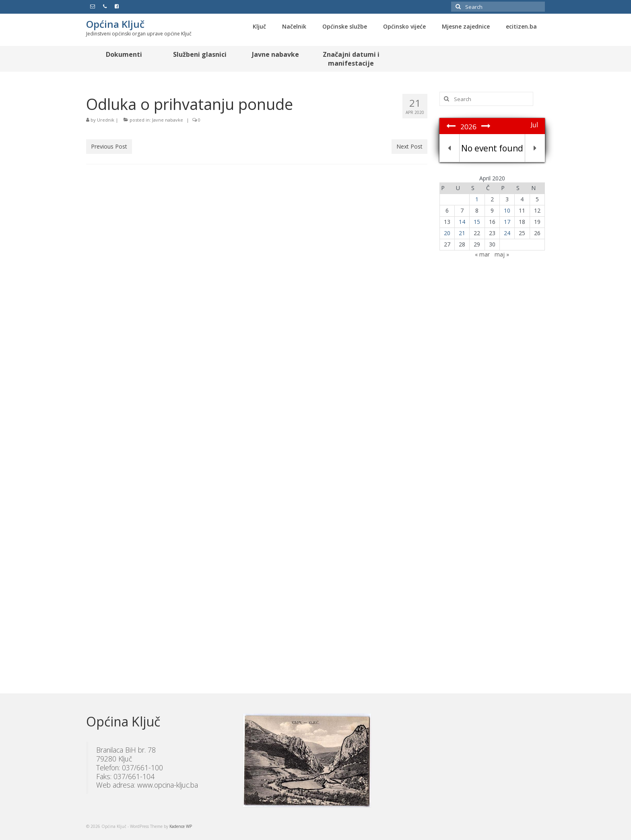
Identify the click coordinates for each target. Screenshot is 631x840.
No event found (492, 148)
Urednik (106, 120)
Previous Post (109, 146)
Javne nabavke (168, 120)
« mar (482, 254)
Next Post (409, 146)
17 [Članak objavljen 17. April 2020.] (507, 222)
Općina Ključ (115, 24)
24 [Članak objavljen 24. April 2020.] (507, 233)
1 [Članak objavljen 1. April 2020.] (477, 199)
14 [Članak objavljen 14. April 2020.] (462, 222)
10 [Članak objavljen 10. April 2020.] (507, 210)
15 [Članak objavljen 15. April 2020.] (477, 222)
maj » (502, 254)
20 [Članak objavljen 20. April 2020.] (447, 233)
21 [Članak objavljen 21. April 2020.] (462, 233)
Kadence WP (181, 826)
